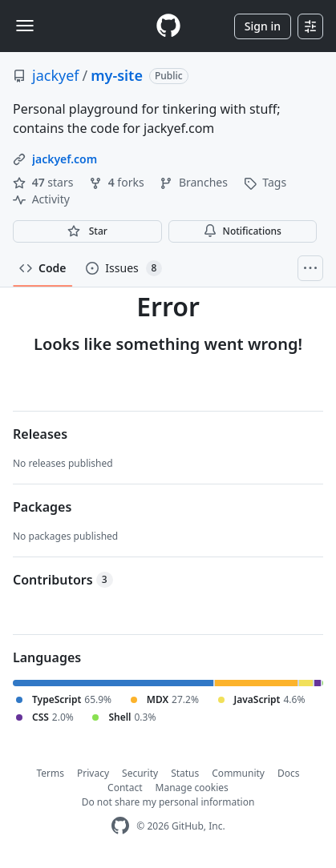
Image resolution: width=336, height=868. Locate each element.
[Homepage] (168, 26)
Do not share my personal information (168, 802)
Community (238, 773)
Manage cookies (192, 788)
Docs (289, 773)
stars (45, 182)
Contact (125, 788)
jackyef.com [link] (65, 159)
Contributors (63, 580)
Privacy (93, 773)
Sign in (263, 26)
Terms (51, 773)
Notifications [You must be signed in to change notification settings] (243, 231)
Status (185, 773)
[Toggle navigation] (25, 26)
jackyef (56, 75)
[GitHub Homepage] (120, 826)
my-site (117, 75)
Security (140, 773)
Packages (42, 507)
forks (118, 182)
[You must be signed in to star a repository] (87, 231)
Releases (40, 434)
